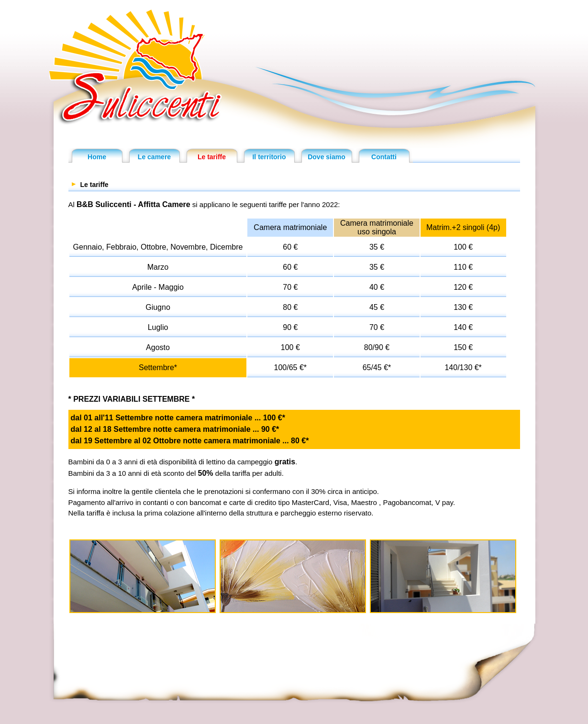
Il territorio (269, 157)
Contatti (384, 157)
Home (97, 157)
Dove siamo (327, 157)
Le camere (154, 157)
